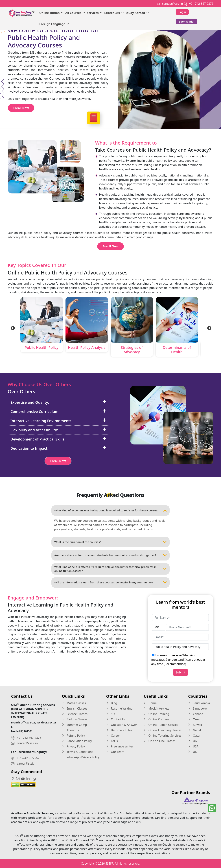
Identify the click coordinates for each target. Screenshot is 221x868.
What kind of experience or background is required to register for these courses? (110, 511)
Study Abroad (137, 13)
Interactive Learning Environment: (59, 421)
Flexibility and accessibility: (59, 430)
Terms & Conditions (77, 752)
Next (209, 328)
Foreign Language (54, 24)
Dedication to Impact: (59, 448)
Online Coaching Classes (162, 730)
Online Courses (156, 719)
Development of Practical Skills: (59, 439)
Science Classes (75, 714)
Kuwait (195, 725)
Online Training (156, 714)
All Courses (75, 13)
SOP (111, 714)
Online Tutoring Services (162, 736)
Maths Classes (74, 703)
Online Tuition (51, 13)
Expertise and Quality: (59, 402)
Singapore (197, 708)
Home (150, 703)
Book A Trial (186, 21)
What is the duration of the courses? (110, 542)
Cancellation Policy (77, 741)
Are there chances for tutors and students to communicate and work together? (110, 555)
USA (193, 746)
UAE (193, 741)
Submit (180, 672)
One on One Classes (159, 741)
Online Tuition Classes (161, 725)
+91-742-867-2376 (201, 4)
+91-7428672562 (28, 758)
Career (113, 736)
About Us (70, 730)
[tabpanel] (42, 326)
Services (95, 13)
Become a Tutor (119, 730)
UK (192, 752)
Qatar (194, 736)
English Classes (75, 708)
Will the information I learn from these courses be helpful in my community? (110, 583)
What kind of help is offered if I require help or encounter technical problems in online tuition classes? (110, 569)
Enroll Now (21, 108)
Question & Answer (122, 725)
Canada (196, 714)
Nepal (194, 730)
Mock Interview (156, 708)
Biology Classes (75, 719)
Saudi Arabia (199, 703)
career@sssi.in (27, 764)
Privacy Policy (73, 746)
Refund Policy (73, 736)
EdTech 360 (114, 13)
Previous (12, 328)
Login (182, 12)
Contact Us (116, 719)
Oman (195, 719)
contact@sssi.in (173, 4)
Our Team (115, 752)
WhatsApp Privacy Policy (81, 757)
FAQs (112, 741)
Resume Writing (119, 708)
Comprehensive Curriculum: (59, 411)
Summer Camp (74, 725)
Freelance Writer (120, 746)
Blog (112, 703)
